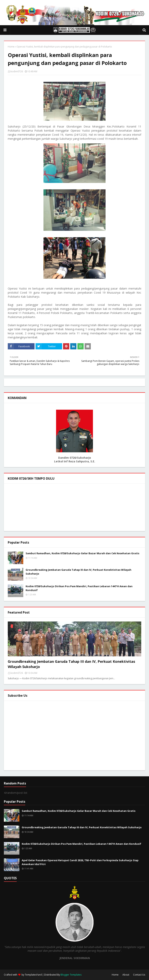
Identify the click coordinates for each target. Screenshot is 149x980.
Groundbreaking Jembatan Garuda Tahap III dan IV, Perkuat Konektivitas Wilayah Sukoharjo (78, 572)
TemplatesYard (33, 975)
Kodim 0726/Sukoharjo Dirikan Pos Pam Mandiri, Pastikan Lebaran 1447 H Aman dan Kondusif (79, 588)
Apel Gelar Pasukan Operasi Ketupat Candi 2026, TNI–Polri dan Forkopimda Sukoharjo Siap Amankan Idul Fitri (80, 862)
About (126, 975)
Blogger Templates (71, 975)
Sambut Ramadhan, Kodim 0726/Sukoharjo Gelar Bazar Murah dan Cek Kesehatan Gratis (82, 553)
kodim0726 (17, 71)
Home (11, 47)
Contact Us (139, 975)
